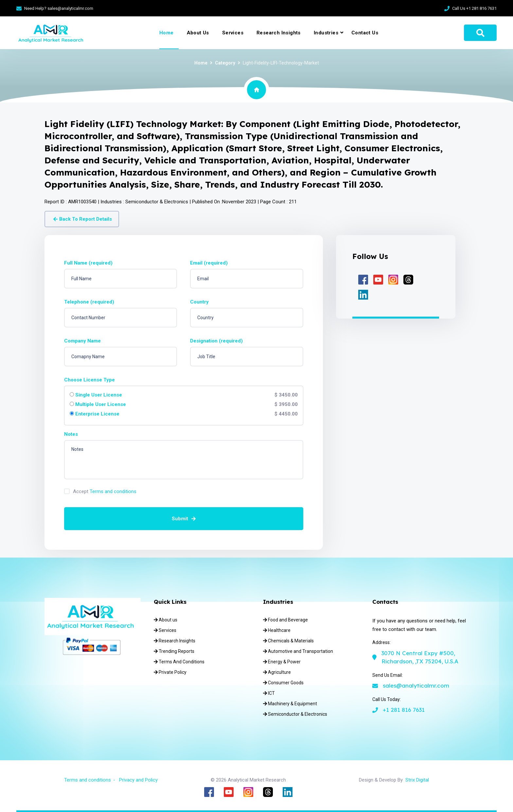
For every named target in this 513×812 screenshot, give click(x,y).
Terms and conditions (113, 491)
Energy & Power (282, 662)
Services (233, 33)
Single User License (99, 395)
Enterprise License (97, 414)
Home (167, 33)
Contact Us (365, 33)
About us (166, 620)
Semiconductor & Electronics (295, 714)
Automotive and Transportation (298, 651)
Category (225, 63)
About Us (198, 33)
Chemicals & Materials (288, 641)
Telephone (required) (89, 302)
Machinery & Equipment (290, 704)
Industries (326, 33)
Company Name (82, 341)
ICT (269, 693)
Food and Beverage (285, 620)
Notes (71, 434)
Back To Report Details (83, 219)
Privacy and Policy (138, 780)
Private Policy (170, 672)
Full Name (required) (88, 263)
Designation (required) (216, 341)
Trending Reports (174, 651)
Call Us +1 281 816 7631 (474, 8)
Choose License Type (89, 380)
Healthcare (277, 630)
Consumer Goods (283, 683)
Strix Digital (417, 780)
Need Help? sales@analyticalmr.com (59, 8)
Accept (105, 492)
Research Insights (279, 33)
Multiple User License (101, 405)
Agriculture (277, 672)
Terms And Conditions (179, 662)
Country (199, 302)
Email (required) (209, 263)
